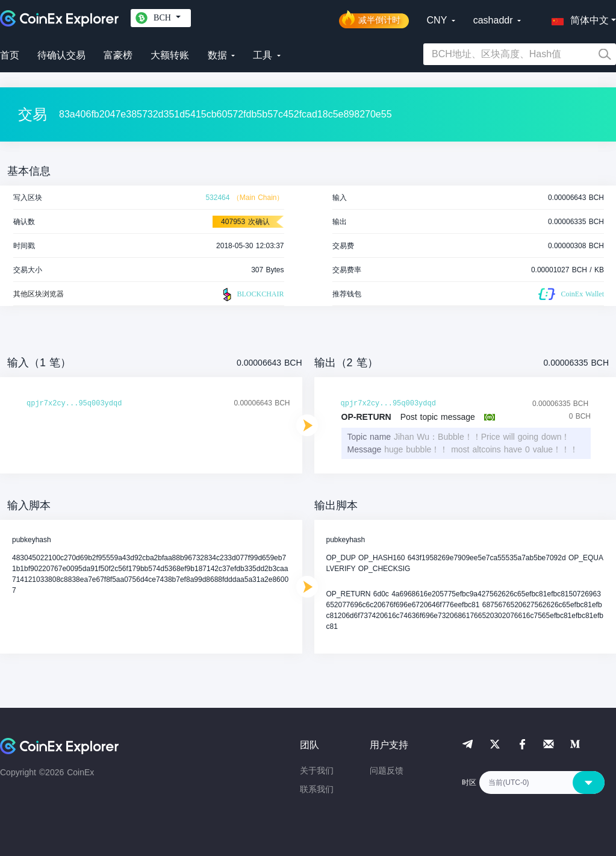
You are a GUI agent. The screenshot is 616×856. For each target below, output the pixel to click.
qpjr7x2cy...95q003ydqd (74, 404)
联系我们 (317, 789)
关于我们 (317, 770)
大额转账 (170, 55)
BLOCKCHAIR (252, 295)
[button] (577, 18)
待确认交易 (61, 55)
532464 (217, 198)
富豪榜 (118, 55)
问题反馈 (387, 770)
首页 (10, 55)
